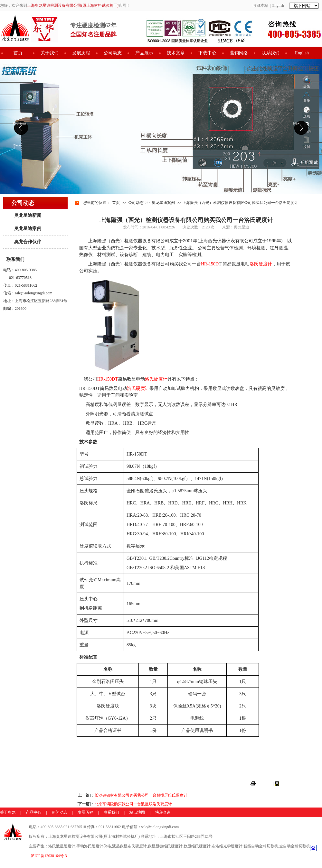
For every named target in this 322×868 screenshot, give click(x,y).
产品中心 (33, 812)
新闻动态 (60, 812)
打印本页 (264, 783)
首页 (18, 53)
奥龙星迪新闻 (28, 215)
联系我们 (270, 53)
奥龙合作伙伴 (28, 242)
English (278, 5)
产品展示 (144, 53)
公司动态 (113, 53)
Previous (20, 123)
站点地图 (137, 812)
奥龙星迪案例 (28, 229)
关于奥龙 (8, 812)
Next (297, 123)
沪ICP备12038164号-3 (49, 856)
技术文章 (176, 53)
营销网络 (239, 53)
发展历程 (81, 53)
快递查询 (163, 812)
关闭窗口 (288, 783)
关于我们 (50, 53)
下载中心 (207, 53)
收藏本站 (260, 5)
